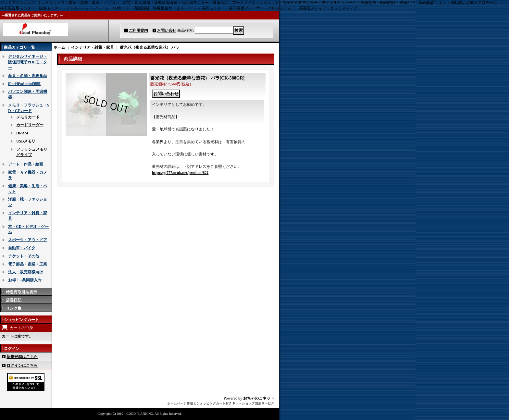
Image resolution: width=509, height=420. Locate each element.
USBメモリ (26, 141)
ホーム (59, 47)
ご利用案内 (138, 31)
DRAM (22, 133)
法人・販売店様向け (26, 272)
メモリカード (28, 117)
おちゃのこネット (259, 398)
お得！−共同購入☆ (25, 280)
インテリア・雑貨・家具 (93, 47)
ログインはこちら (22, 365)
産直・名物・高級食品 (28, 76)
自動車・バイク (22, 248)
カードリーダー (30, 125)
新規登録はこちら (22, 357)
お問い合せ (167, 31)
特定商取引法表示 (21, 292)
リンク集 (14, 308)
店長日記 (14, 300)
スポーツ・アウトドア (28, 240)
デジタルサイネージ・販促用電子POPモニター (28, 62)
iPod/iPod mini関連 (24, 84)
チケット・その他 (24, 256)
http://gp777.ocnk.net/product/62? (180, 173)
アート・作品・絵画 (26, 164)
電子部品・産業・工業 (28, 264)
